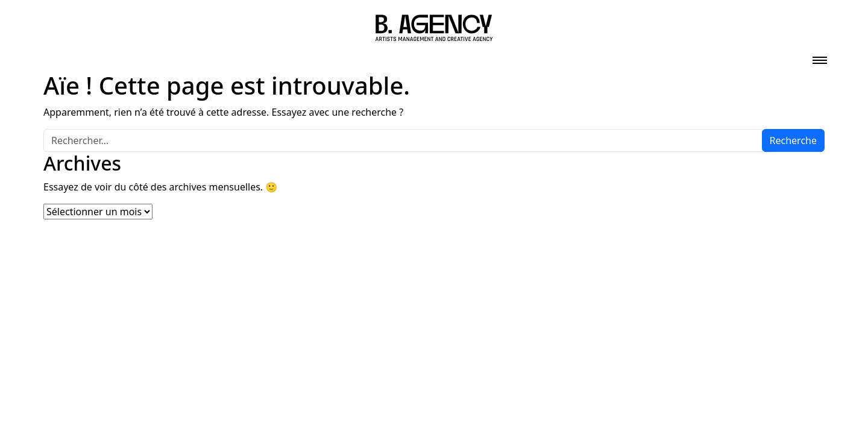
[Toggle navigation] (820, 57)
